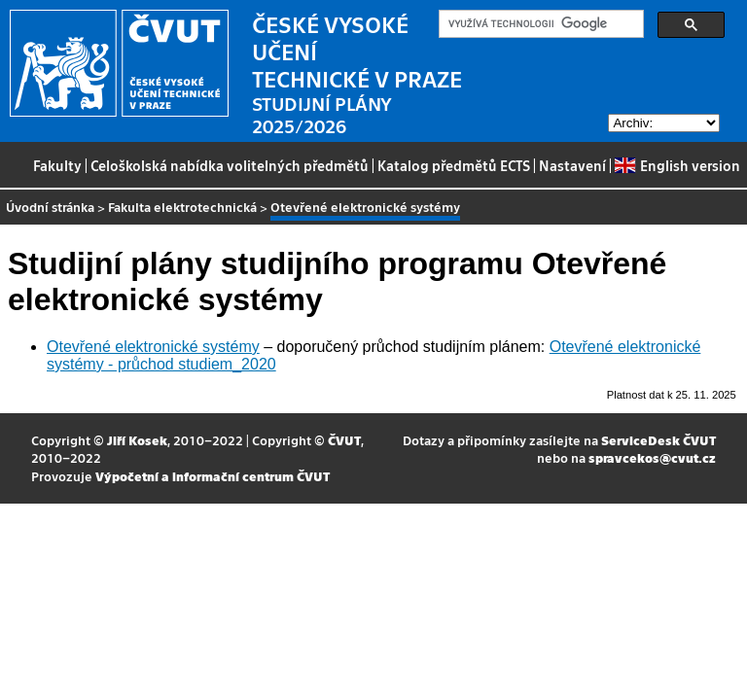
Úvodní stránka (50, 207)
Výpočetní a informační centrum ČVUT (213, 476)
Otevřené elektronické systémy (153, 347)
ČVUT (344, 440)
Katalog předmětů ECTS (454, 165)
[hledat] (539, 24)
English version (677, 165)
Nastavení (572, 165)
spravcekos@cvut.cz (652, 457)
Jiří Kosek (137, 440)
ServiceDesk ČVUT (658, 440)
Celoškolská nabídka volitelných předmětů (230, 165)
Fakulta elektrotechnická (182, 207)
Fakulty (57, 165)
